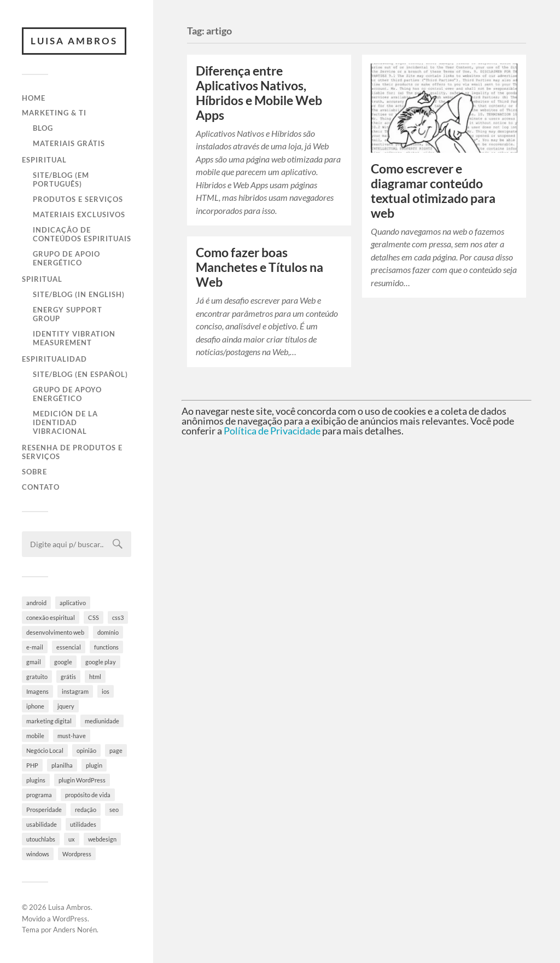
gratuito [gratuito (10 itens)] (37, 677)
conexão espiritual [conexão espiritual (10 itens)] (51, 617)
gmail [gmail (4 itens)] (34, 662)
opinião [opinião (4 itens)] (86, 750)
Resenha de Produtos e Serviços (72, 452)
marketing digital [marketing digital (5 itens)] (49, 721)
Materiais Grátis (69, 143)
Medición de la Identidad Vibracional (65, 422)
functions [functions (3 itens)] (106, 647)
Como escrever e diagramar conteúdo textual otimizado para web (433, 191)
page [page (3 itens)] (116, 750)
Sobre (34, 472)
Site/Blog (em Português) (61, 179)
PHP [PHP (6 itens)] (32, 765)
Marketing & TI (54, 113)
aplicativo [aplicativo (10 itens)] (73, 603)
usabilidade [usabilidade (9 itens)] (42, 824)
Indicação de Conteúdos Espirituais (82, 234)
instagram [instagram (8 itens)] (75, 691)
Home (34, 98)
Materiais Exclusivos (79, 214)
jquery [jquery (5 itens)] (66, 706)
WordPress (70, 919)
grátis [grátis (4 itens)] (68, 677)
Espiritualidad (54, 359)
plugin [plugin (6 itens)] (94, 765)
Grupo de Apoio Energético (66, 258)
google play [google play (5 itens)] (101, 662)
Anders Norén (75, 930)
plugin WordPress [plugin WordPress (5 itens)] (82, 780)
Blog (43, 128)
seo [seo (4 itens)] (114, 810)
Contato (41, 487)
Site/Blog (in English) (79, 294)
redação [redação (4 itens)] (86, 810)
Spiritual (42, 279)
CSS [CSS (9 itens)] (94, 617)
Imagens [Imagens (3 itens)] (37, 691)
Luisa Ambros (74, 41)
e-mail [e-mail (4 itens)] (35, 647)
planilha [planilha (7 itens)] (62, 765)
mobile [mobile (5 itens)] (35, 736)
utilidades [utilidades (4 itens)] (83, 824)
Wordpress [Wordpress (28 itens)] (77, 854)
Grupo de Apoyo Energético (67, 394)
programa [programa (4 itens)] (39, 795)
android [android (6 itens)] (36, 603)
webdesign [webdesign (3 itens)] (102, 839)
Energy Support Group (68, 314)
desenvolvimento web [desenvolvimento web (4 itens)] (55, 632)
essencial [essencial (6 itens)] (69, 647)
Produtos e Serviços (78, 199)
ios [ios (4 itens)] (106, 691)
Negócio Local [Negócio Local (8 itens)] (45, 750)
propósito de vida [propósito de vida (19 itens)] (88, 795)
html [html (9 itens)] (95, 677)
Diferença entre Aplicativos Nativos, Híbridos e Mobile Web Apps (259, 93)
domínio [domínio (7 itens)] (108, 632)
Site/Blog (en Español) (80, 374)
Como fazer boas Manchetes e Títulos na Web (259, 267)
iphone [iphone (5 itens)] (35, 706)
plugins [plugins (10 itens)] (36, 780)
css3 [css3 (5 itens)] (118, 617)
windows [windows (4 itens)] (38, 854)
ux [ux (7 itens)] (72, 839)
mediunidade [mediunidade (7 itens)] (102, 721)
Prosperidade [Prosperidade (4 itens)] (44, 810)
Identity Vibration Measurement (74, 338)
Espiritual (44, 160)
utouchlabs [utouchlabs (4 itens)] (41, 839)
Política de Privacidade (272, 431)
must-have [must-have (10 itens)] (72, 736)
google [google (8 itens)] (63, 662)
